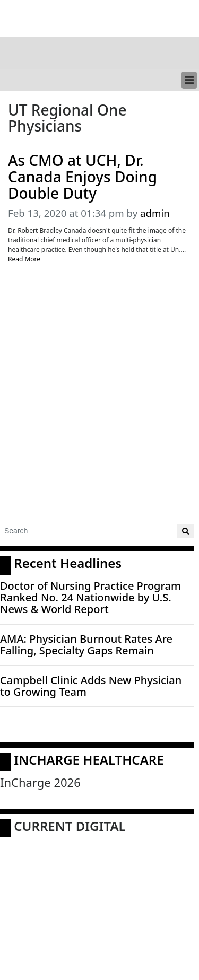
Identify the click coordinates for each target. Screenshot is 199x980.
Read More (24, 259)
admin (155, 213)
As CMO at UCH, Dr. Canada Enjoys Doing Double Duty (83, 177)
